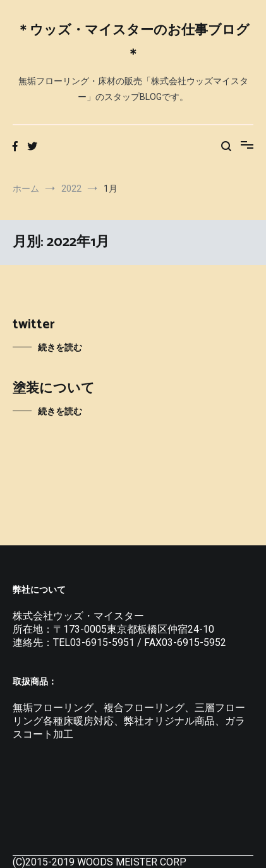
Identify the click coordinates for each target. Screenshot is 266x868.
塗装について (54, 388)
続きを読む (60, 347)
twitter (34, 325)
